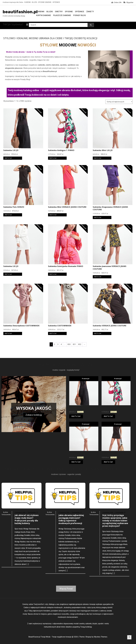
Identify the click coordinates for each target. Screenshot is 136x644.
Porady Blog (80, 15)
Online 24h (116, 2)
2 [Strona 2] (55, 344)
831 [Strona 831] (74, 344)
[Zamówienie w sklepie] (119, 102)
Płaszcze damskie (62, 15)
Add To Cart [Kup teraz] (8, 158)
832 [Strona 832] (80, 344)
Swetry (59, 12)
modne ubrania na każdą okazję (14, 16)
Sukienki (40, 12)
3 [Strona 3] (58, 344)
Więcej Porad (66, 589)
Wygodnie (128, 2)
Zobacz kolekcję (34, 415)
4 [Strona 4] (61, 344)
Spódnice (80, 12)
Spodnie (69, 12)
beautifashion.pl (20, 12)
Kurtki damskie (44, 15)
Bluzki (50, 12)
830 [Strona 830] (69, 344)
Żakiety (90, 12)
